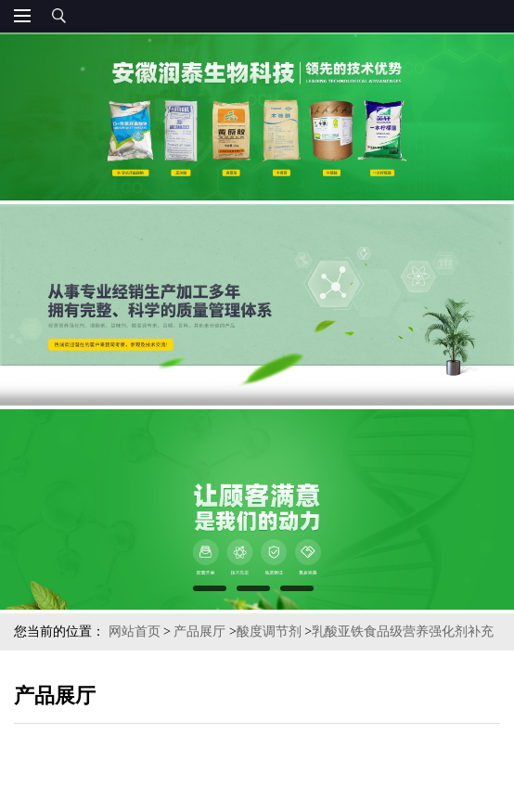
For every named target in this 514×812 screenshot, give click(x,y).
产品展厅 (199, 632)
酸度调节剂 (269, 632)
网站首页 (135, 632)
